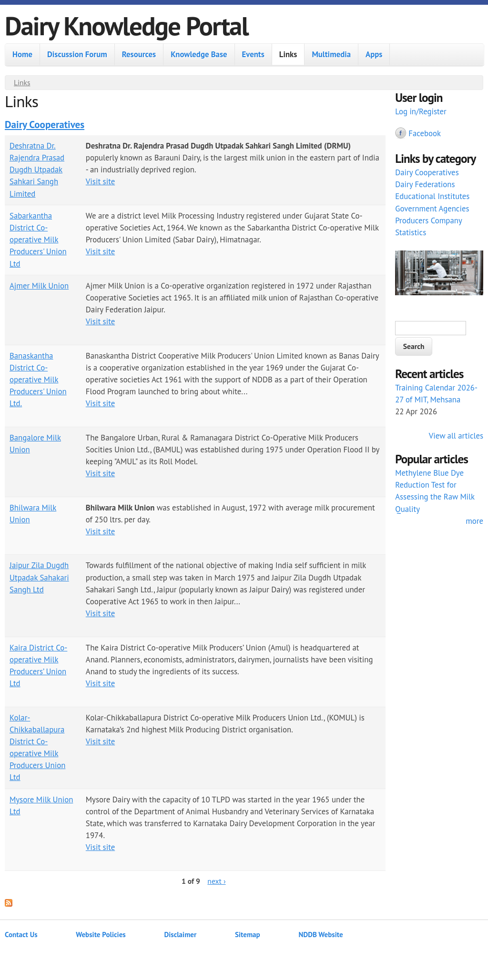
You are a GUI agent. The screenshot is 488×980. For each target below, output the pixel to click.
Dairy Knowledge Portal (127, 25)
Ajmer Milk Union (39, 286)
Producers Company (429, 220)
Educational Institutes (432, 196)
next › (216, 881)
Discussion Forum (77, 54)
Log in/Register (421, 111)
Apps (374, 54)
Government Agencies (432, 209)
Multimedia (331, 54)
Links (288, 54)
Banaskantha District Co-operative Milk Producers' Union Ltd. (38, 380)
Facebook (425, 133)
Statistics (411, 232)
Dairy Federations (425, 184)
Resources (139, 54)
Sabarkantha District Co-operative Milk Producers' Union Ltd (38, 240)
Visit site (100, 181)
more (474, 521)
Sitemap (248, 935)
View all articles (456, 436)
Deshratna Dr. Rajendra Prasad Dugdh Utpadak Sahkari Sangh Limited (37, 170)
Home (22, 54)
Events (253, 54)
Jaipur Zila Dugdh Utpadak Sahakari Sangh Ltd (39, 577)
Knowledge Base (199, 54)
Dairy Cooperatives (45, 125)
